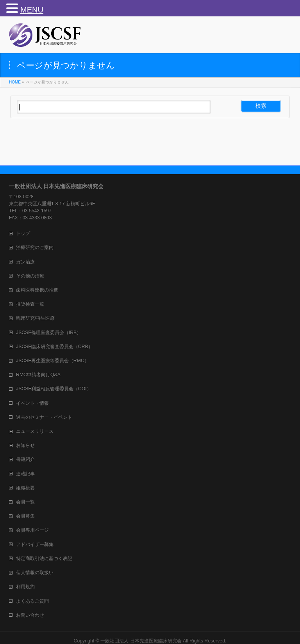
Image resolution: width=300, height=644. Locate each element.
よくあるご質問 (32, 601)
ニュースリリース (35, 431)
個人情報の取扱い (35, 573)
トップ (23, 233)
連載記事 (25, 474)
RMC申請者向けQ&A (38, 375)
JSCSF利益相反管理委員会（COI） (54, 389)
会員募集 (25, 516)
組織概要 (25, 488)
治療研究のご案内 (35, 247)
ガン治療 (25, 262)
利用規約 (25, 587)
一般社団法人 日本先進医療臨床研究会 (141, 641)
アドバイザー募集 (35, 544)
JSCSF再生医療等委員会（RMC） (53, 361)
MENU (32, 10)
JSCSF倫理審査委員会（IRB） (49, 333)
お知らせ (25, 445)
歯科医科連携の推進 (37, 290)
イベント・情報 (32, 403)
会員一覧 (25, 502)
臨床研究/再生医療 (35, 318)
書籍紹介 (25, 459)
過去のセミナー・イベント (44, 417)
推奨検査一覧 (30, 304)
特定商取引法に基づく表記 (44, 559)
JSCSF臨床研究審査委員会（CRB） (54, 347)
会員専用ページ (32, 530)
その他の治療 (30, 276)
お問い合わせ (30, 615)
